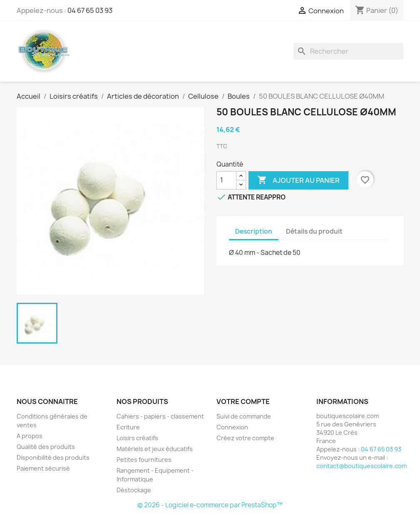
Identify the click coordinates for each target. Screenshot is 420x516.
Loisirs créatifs (137, 438)
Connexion (232, 427)
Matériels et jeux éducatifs (155, 449)
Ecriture (128, 427)
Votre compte (243, 401)
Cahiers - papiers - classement (160, 416)
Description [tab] (254, 231)
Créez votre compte (245, 438)
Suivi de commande (244, 416)
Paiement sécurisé (43, 468)
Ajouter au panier (298, 180)
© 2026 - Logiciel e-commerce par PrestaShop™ (210, 505)
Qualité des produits (46, 447)
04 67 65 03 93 (90, 10)
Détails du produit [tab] (314, 231)
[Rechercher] (348, 51)
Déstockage (134, 490)
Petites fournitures (144, 460)
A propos (30, 436)
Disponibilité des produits (53, 457)
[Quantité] (226, 180)
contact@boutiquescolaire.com (362, 466)
